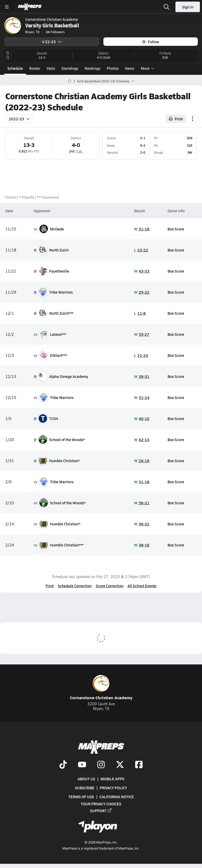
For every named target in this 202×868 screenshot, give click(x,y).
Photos (113, 68)
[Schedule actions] (193, 119)
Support (101, 811)
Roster (35, 68)
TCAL (79, 151)
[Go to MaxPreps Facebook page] (139, 765)
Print (50, 586)
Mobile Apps (112, 779)
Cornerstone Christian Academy (101, 688)
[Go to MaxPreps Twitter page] (120, 765)
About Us (86, 779)
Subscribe (85, 788)
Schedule (15, 68)
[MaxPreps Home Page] (70, 81)
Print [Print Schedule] (176, 119)
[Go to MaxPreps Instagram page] (101, 765)
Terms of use (81, 797)
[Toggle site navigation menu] (7, 7)
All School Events (142, 586)
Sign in (188, 7)
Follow (151, 42)
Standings (70, 68)
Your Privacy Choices (101, 804)
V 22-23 (52, 42)
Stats (51, 68)
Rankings (93, 68)
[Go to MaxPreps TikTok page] (63, 765)
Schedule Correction (75, 586)
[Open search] (166, 7)
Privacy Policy (113, 788)
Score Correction (110, 586)
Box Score (176, 229)
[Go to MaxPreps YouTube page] (82, 765)
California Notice (117, 797)
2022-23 (19, 119)
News (130, 68)
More (147, 68)
